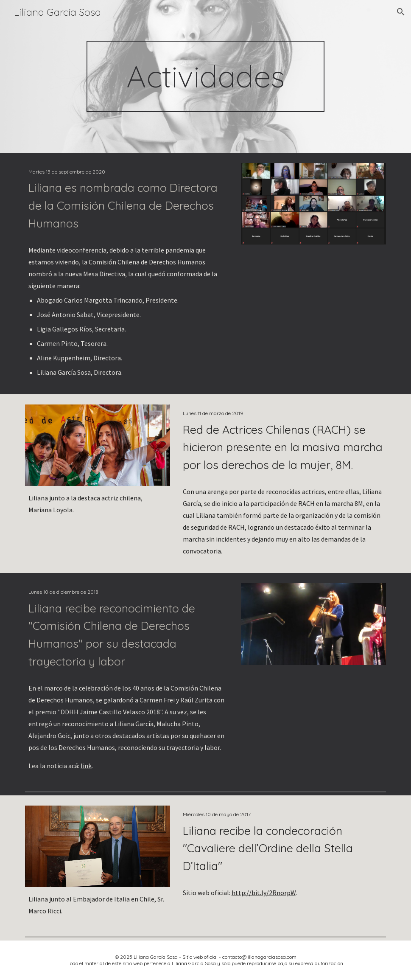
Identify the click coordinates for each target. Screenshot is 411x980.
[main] (205, 76)
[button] (401, 12)
